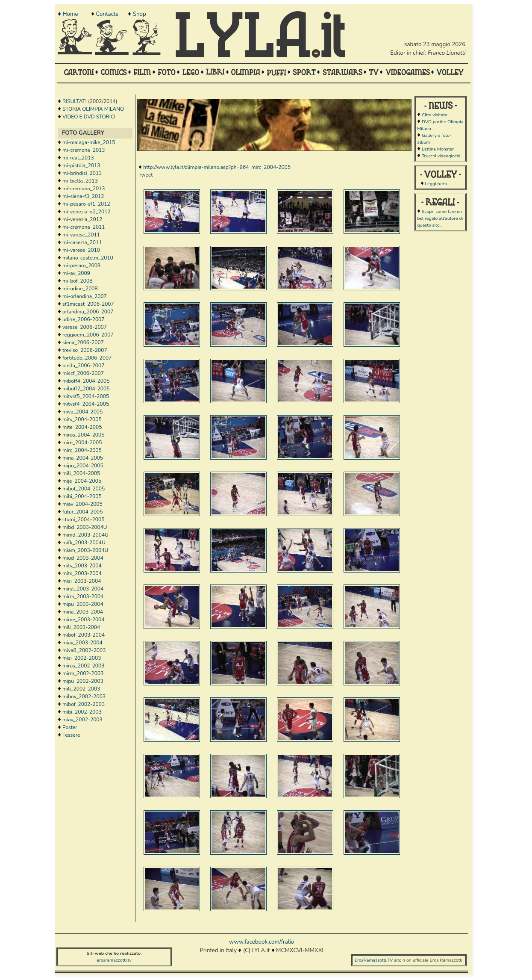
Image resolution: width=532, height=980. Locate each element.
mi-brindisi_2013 (82, 173)
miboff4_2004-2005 (86, 381)
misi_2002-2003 (82, 658)
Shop (140, 14)
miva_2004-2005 (82, 412)
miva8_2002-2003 (84, 650)
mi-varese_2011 (81, 235)
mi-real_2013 (78, 158)
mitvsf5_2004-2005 (86, 396)
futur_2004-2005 (82, 512)
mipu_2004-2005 (83, 466)
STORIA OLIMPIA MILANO (93, 109)
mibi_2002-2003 (82, 712)
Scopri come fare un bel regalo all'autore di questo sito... (440, 218)
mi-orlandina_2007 (85, 296)
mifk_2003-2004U (84, 543)
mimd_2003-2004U (85, 535)
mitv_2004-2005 (82, 419)
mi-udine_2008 (80, 289)
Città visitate (435, 115)
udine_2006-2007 (83, 319)
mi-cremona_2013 (84, 150)
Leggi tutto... (437, 184)
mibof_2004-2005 (84, 489)
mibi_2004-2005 (82, 496)
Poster (70, 727)
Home (70, 14)
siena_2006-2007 (83, 342)
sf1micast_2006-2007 (88, 304)
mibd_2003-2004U (85, 527)
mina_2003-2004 (83, 612)
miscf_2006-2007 (83, 373)
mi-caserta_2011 (82, 242)
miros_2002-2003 (83, 666)
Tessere (71, 735)
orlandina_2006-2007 (88, 312)
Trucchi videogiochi (441, 156)
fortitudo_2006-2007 (87, 358)
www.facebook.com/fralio (262, 942)
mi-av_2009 (76, 273)
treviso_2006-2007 (85, 350)
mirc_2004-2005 (82, 450)
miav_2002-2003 (82, 720)
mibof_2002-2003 (84, 704)
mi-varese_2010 (81, 250)
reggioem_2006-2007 (88, 335)
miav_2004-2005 (82, 504)
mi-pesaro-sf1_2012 (86, 204)
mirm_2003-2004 (83, 596)
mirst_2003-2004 (83, 589)
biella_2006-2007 (83, 366)
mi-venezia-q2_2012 (87, 212)
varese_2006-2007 (85, 327)
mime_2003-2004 (83, 620)
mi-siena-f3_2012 (83, 196)
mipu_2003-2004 (83, 604)
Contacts (107, 14)
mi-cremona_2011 (84, 227)
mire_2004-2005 (82, 443)
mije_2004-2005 (82, 481)
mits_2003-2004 (82, 573)
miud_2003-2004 (83, 558)
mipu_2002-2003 (83, 681)
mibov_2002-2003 (84, 697)
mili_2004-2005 (81, 473)
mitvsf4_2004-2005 (86, 404)
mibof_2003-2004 (84, 635)
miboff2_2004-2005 (86, 389)
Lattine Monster (438, 149)
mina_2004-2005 (83, 458)
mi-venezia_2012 (82, 219)
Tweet (145, 175)
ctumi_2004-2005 (83, 520)
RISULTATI (75, 101)
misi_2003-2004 (82, 581)
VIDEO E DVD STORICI (89, 117)
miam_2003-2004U (85, 550)
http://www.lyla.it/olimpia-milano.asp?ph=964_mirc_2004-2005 (217, 167)
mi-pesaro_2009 (81, 266)
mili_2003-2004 (81, 627)
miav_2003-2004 (82, 643)
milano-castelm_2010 (88, 258)
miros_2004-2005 (83, 435)
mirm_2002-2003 (83, 673)
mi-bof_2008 (77, 281)
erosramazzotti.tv (114, 960)
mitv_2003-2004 (82, 566)
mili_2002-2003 (81, 689)
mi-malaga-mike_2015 (89, 142)
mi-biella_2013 (80, 181)
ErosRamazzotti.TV (374, 960)
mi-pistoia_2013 (81, 165)
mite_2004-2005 (82, 427)
